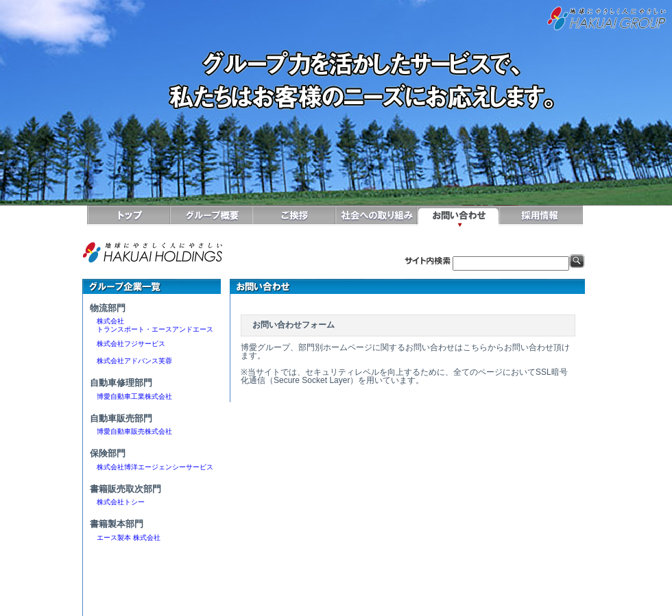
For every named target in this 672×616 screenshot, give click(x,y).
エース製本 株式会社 (129, 538)
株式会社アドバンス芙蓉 (131, 361)
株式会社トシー (121, 502)
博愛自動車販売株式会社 (131, 431)
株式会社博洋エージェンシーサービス (152, 467)
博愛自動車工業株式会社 (131, 396)
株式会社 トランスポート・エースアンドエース (152, 325)
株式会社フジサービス (128, 344)
